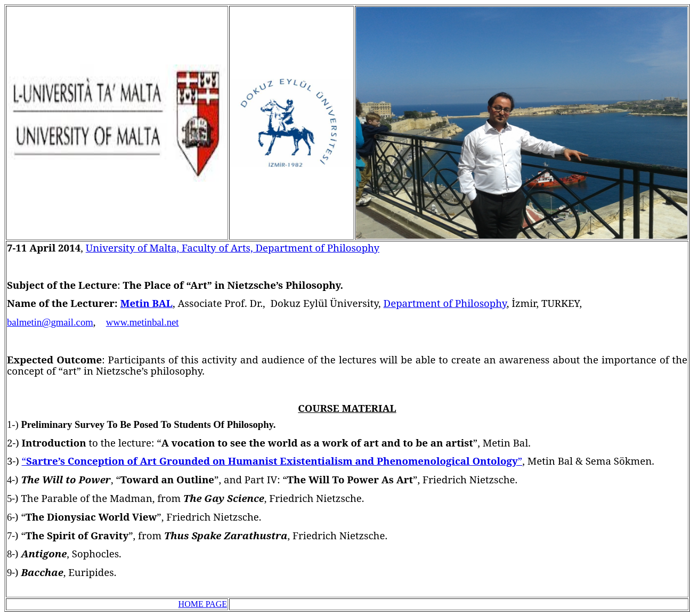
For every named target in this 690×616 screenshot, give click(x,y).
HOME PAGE (203, 604)
